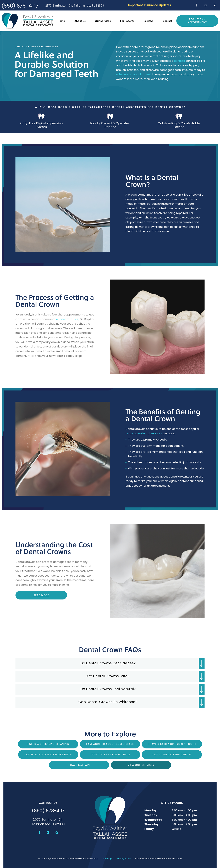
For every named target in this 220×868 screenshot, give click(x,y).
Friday (149, 829)
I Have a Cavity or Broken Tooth (172, 744)
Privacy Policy (124, 859)
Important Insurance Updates (149, 5)
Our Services (103, 21)
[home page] (27, 21)
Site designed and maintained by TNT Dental (159, 859)
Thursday (152, 824)
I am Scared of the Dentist (172, 754)
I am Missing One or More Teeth (48, 754)
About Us (80, 21)
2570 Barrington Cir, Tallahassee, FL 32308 (75, 5)
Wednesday (153, 820)
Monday (150, 811)
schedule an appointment (134, 74)
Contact (167, 21)
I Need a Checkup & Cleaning (48, 744)
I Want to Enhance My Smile (110, 754)
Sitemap (107, 859)
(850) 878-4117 (20, 5)
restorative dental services (144, 433)
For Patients (127, 21)
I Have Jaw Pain (79, 765)
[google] (206, 5)
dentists (179, 61)
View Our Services (141, 765)
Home (61, 21)
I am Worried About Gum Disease (110, 744)
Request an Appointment (197, 21)
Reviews (148, 21)
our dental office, (68, 319)
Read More (41, 595)
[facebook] (196, 5)
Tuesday (151, 815)
